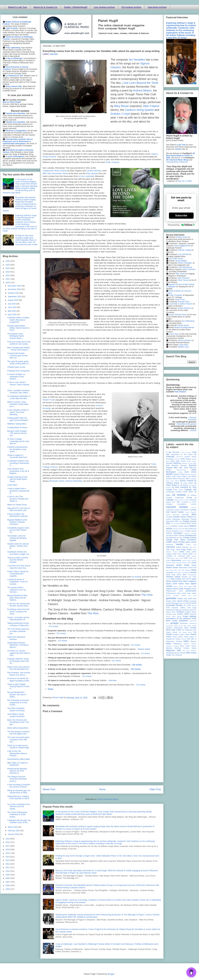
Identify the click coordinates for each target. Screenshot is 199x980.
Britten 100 (186, 476)
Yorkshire (179, 655)
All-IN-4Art (180, 457)
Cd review (145, 653)
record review (183, 601)
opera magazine (190, 581)
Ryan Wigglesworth (182, 246)
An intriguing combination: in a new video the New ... (19, 397)
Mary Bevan (122, 106)
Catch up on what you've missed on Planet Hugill (18, 747)
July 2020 (12, 304)
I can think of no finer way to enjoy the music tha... (19, 567)
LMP (188, 556)
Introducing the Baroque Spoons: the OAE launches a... (17, 771)
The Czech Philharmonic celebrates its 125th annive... (17, 815)
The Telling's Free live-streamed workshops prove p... (17, 779)
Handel (179, 544)
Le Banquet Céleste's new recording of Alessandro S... (18, 463)
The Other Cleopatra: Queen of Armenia (16, 709)
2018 (8, 842)
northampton (192, 575)
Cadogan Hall (190, 490)
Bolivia (180, 472)
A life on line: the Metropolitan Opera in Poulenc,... (17, 753)
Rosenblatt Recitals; (175, 605)
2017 (8, 846)
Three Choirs (178, 637)
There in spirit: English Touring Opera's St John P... (18, 687)
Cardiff (185, 492)
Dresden (169, 517)
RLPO (189, 603)
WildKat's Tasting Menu (17, 424)
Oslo (195, 586)
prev (195, 595)
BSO (188, 479)
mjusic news (186, 561)
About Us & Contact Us (45, 7)
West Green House (188, 646)
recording (193, 601)
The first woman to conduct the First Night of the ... (18, 733)
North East (171, 575)
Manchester (176, 560)
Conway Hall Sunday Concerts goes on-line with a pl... (17, 356)
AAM (194, 452)
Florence (182, 531)
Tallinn (186, 628)
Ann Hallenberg (188, 321)
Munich (194, 561)
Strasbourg (193, 623)
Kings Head (175, 550)
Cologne (169, 504)
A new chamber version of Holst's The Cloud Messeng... (18, 412)
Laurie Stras (174, 334)
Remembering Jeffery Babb (18, 759)
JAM (168, 550)
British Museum (191, 474)
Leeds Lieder (191, 552)
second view (171, 614)
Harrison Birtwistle (73, 481)
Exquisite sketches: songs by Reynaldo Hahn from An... (18, 661)
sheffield (180, 614)
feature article (144, 649)
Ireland (179, 547)
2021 (8, 279)
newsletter (170, 572)
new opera (170, 570)
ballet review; (192, 461)
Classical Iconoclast (192, 419)
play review (192, 593)
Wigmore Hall (173, 650)
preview (171, 598)
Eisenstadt (170, 521)
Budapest (193, 479)
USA (189, 639)
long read (179, 558)
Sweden (169, 628)
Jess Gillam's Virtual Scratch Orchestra (16, 715)
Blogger (111, 974)
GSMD (169, 542)
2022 (8, 276)
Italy (191, 547)
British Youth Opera (174, 476)
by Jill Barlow (183, 485)
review (169, 603)
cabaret (181, 490)
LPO (186, 558)
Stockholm (184, 623)
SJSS (187, 614)
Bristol (183, 474)
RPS (189, 605)
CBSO (191, 492)
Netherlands (183, 568)
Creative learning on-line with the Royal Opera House (17, 479)
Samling (185, 610)
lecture (175, 552)
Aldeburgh (170, 457)
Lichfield (169, 556)
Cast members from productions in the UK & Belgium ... (18, 471)
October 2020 (14, 293)
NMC (180, 573)
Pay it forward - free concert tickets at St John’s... (19, 674)
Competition (182, 504)
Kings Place (186, 550)
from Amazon (180, 392)
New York (177, 570)
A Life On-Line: (186, 452)
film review (189, 529)
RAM (190, 599)
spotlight (174, 623)
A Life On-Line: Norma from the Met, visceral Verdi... (18, 605)
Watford (186, 644)
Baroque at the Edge (189, 463)
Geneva (187, 533)
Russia (194, 605)
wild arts (186, 651)
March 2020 (13, 827)
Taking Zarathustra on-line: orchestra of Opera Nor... (19, 624)
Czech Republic (191, 512)
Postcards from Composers (18, 371)
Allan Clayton (151, 106)
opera (194, 579)
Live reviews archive (104, 7)
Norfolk (193, 572)
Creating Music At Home (17, 428)
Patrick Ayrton (183, 325)
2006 (8, 885)
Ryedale (175, 608)
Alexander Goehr (57, 481)
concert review (177, 507)
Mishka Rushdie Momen (184, 327)
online (184, 579)
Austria (188, 459)
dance (168, 515)
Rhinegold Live (177, 603)
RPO (185, 605)
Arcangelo (170, 459)
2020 (8, 283)
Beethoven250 (181, 470)
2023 (8, 272)
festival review (177, 529)
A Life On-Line (173, 452)
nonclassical (186, 573)
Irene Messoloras (185, 267)
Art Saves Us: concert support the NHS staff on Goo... (18, 653)
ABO (168, 454)
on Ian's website (86, 176)
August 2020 (13, 300)
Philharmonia (171, 593)
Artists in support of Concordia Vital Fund (17, 456)
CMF (178, 502)
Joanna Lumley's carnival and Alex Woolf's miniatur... (18, 560)
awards (194, 459)
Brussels (182, 479)
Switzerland (178, 628)
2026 (8, 261)
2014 (8, 857)
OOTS (189, 579)
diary (194, 514)
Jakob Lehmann (185, 340)
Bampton (169, 463)
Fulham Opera (191, 531)
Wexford (169, 648)
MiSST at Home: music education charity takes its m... (18, 404)
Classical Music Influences (177, 162)
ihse (195, 545)
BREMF (169, 474)
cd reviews (192, 495)
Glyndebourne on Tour (174, 538)
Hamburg (170, 544)
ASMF (183, 459)
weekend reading (172, 646)
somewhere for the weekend (178, 619)
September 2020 (15, 297)
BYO (175, 490)
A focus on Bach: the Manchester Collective (17, 515)
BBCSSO (193, 468)
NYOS (168, 579)
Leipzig (169, 554)
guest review (191, 542)
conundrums (184, 510)
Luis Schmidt (183, 254)
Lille (175, 556)
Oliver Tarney (183, 280)
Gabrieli (169, 533)
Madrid (168, 561)
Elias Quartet (92, 173)
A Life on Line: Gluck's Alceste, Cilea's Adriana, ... (18, 385)
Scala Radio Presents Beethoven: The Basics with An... (18, 645)
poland (168, 595)
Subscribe (181, 216)
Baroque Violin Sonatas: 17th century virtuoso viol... (17, 433)
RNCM (194, 603)
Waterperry (178, 644)
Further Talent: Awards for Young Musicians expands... (18, 574)
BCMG (169, 470)
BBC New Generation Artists (55, 173)
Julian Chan (180, 300)
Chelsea (169, 498)
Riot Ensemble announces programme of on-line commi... (18, 703)
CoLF (194, 502)
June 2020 (12, 307)
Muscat (184, 563)
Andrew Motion (142, 91)
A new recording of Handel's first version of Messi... (19, 786)
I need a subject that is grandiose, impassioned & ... (18, 491)
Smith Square (177, 616)
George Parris (184, 302)
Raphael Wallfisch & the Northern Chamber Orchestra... (17, 522)
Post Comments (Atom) (108, 799)
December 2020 (15, 286)
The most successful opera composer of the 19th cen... (18, 740)
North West (182, 575)
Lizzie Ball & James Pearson (181, 304)
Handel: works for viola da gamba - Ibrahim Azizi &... (18, 546)
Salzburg (178, 610)
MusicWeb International (187, 424)
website (194, 644)
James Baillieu (181, 261)
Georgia (194, 533)
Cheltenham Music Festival (55, 171)
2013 (8, 860)
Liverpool (181, 556)
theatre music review (181, 634)
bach (168, 461)
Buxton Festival (187, 481)
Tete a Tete (176, 630)
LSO (190, 558)
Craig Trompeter (176, 295)
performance (191, 591)
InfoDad (193, 430)
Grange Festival (190, 538)
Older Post (155, 789)
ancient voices (191, 457)
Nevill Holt (192, 568)
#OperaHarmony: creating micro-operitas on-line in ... (18, 799)
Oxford (169, 589)
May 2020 (12, 311)
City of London (184, 500)
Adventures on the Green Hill (184, 454)
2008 (8, 878)
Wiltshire (194, 651)
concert (194, 504)
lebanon (169, 552)
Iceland (188, 545)
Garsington (178, 533)
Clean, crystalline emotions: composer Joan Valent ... (19, 392)
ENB (181, 521)
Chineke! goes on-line (16, 367)
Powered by (181, 225)
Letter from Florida (180, 554)
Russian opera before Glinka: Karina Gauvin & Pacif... (18, 328)
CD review (54, 626)
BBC (176, 468)
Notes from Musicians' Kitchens (16, 638)
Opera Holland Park (174, 581)
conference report (173, 510)
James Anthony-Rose (178, 315)
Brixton (175, 479)
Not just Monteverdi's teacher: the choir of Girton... (17, 695)
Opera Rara (184, 584)
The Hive (147, 595)
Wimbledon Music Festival (176, 653)
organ (190, 586)
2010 (8, 871)
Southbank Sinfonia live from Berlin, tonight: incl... (19, 553)
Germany (170, 535)
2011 (8, 868)
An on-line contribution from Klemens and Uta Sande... (19, 807)
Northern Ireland (173, 577)
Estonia (183, 523)
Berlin (194, 470)
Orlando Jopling (185, 250)
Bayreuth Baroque (179, 465)
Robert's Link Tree (18, 7)
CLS (174, 502)
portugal (176, 595)
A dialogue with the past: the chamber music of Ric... (19, 821)
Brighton (176, 474)
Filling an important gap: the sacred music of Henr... (19, 792)
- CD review (135, 669)
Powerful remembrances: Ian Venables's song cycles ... (17, 449)
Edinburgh (176, 519)
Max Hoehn (181, 274)
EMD (176, 521)
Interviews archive (157, 7)
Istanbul (185, 547)
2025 (8, 265)
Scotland (180, 612)
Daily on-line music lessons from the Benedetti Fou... (19, 668)
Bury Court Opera (173, 481)
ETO (189, 523)
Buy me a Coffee (185, 181)
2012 (8, 864)
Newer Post (49, 789)
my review (136, 577)
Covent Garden (177, 512)
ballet (172, 461)
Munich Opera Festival (174, 563)
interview (54, 54)
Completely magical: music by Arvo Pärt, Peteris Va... (18, 530)
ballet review (181, 461)
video (186, 641)
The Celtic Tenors (176, 259)
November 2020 (15, 289)
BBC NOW (184, 468)
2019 (8, 839)
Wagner (193, 641)
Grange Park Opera (176, 540)
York (173, 655)
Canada (178, 492)
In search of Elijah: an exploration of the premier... (16, 377)
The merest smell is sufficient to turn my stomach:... (16, 590)
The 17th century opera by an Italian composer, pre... (18, 631)
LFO (195, 554)
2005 (8, 889)
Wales (169, 644)
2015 (8, 853)
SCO (173, 612)
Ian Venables (137, 60)
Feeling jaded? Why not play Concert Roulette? (18, 419)
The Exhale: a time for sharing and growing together (17, 538)
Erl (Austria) (175, 524)
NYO (194, 577)
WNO (188, 653)
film (184, 529)
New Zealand (186, 570)
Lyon (195, 558)
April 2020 (12, 315)
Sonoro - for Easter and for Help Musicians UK (18, 619)
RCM (194, 599)
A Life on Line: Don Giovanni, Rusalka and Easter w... (18, 499)
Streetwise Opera (172, 626)
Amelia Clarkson (184, 308)
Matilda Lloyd (183, 347)
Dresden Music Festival (183, 517)
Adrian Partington (185, 263)
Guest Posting (178, 542)
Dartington (176, 515)
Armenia (177, 459)
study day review (185, 626)
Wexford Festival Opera (186, 648)
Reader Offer (171, 601)
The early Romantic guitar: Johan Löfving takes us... (19, 363)
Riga (184, 603)
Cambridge (170, 492)
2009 (8, 875)
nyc (190, 577)
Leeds (181, 552)
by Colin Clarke (187, 483)
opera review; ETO (180, 586)
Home (51, 689)
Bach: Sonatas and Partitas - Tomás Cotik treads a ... (19, 349)
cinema (177, 500)
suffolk (194, 626)
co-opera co (186, 502)
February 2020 (14, 831)
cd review (179, 495)
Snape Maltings (190, 616)
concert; (194, 507)
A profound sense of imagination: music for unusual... (17, 582)
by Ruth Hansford (180, 487)
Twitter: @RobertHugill (76, 7)
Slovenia (193, 614)
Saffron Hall (185, 608)
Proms (180, 599)
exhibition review (177, 526)
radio (185, 599)
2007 (8, 882)
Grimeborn (192, 540)
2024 (8, 268)
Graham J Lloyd (120, 114)
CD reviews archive (131, 7)
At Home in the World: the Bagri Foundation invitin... (19, 680)
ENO (168, 523)
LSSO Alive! (12, 485)
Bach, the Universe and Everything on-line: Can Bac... (18, 722)
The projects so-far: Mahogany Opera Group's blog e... (16, 336)
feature (186, 526)
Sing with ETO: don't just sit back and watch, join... (18, 509)
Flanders (175, 531)
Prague (184, 595)
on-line (178, 579)
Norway (185, 577)
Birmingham (171, 472)
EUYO (168, 526)
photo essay (182, 593)
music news (183, 565)
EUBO (194, 523)
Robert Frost (48, 400)
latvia (195, 550)
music (189, 563)
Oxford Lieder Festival (182, 589)
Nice (176, 573)
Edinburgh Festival (189, 519)
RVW (168, 608)
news (194, 570)
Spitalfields (183, 621)
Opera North (172, 584)
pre (190, 595)
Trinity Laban (189, 637)
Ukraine (184, 639)
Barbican (177, 463)
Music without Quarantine (18, 728)
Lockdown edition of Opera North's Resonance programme (18, 320)
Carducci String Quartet (139, 110)
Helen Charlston (189, 269)
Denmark (185, 515)
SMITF (168, 616)
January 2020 (14, 834)
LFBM (190, 554)
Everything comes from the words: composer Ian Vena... (18, 612)
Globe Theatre (179, 535)
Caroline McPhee (94, 171)
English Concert (190, 521)
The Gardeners (187, 630)
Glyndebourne (190, 535)
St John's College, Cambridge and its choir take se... (18, 441)
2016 (8, 850)
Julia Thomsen (184, 278)
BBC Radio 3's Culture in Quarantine (17, 764)
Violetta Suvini (182, 237)
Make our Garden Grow (17, 505)
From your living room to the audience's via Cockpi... (19, 343)
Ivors (195, 547)
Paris (181, 591)
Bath (168, 465)
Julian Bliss (184, 345)
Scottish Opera (190, 612)
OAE (173, 579)
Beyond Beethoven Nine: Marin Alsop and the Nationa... (17, 598)
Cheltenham (179, 498)
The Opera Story (185, 632)
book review (190, 472)
